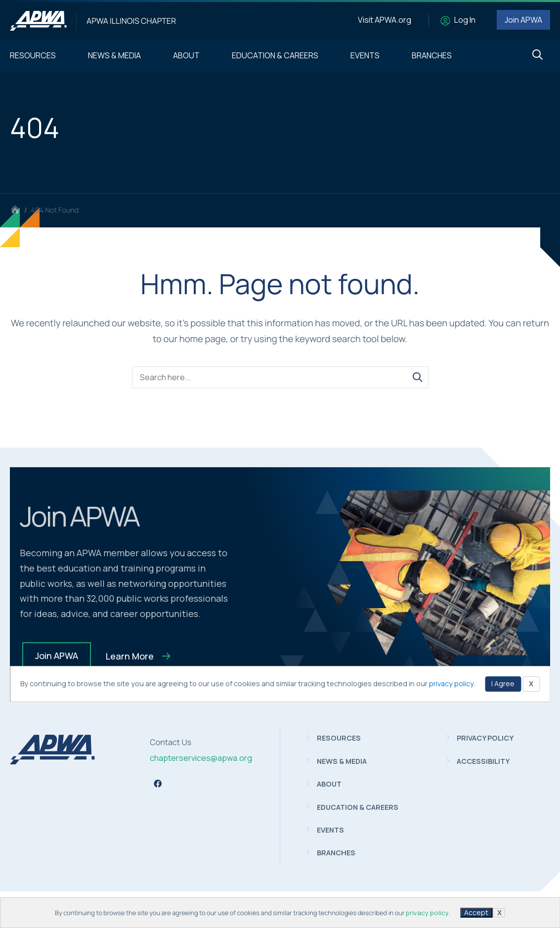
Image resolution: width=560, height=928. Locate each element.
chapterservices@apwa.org (201, 758)
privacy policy (427, 913)
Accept (476, 912)
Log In (465, 20)
